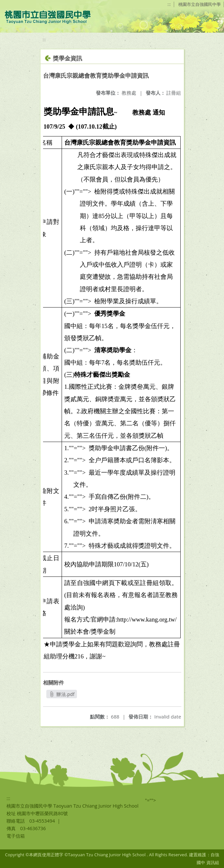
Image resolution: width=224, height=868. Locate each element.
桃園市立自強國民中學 (200, 4)
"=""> (151, 800)
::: (169, 4)
